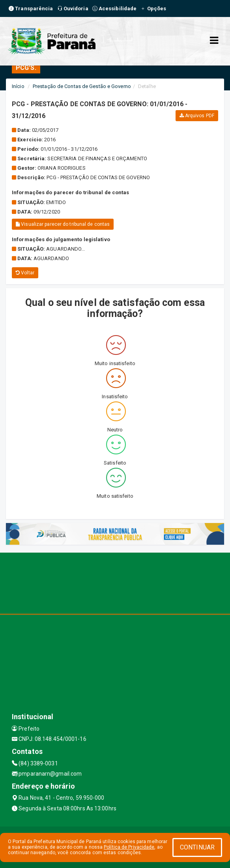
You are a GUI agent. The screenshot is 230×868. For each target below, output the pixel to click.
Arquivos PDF (197, 116)
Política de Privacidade (129, 847)
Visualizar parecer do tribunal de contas (63, 224)
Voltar (25, 273)
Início (18, 86)
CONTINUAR (197, 847)
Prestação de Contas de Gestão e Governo (82, 86)
